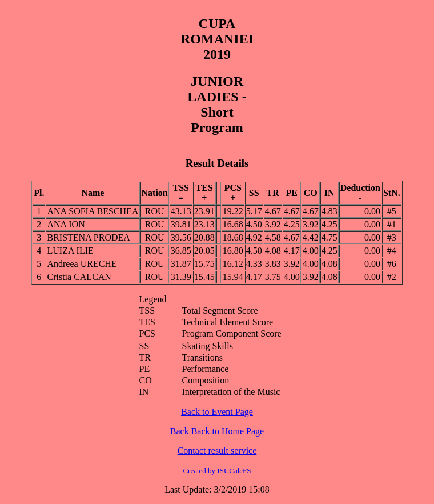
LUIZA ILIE (70, 251)
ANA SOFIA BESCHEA (93, 211)
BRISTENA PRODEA (88, 237)
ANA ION (66, 224)
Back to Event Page (217, 412)
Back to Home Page (228, 431)
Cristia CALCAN (79, 277)
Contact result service (217, 451)
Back (180, 431)
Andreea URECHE (82, 264)
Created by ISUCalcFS (217, 471)
